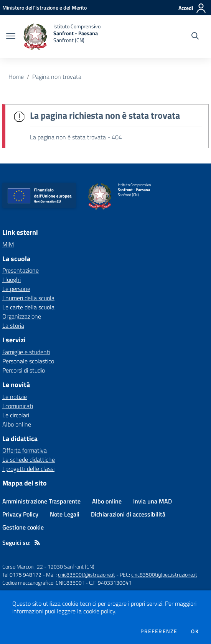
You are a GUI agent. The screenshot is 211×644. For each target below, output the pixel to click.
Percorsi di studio (24, 370)
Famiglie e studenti (26, 352)
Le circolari (16, 415)
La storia (13, 325)
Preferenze (159, 631)
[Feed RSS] (37, 543)
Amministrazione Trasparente (41, 501)
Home (16, 77)
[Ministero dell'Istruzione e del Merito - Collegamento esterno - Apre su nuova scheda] (45, 7)
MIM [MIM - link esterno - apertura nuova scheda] (8, 244)
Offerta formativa (25, 450)
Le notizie (15, 397)
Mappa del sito (25, 483)
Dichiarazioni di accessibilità (128, 514)
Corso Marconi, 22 (23, 566)
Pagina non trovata (57, 77)
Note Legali (65, 514)
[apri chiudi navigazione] (11, 37)
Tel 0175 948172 (22, 575)
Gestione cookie (23, 527)
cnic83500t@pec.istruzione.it (164, 575)
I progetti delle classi (28, 469)
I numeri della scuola (28, 298)
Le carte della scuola (28, 307)
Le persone (16, 289)
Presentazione (21, 270)
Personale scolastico (28, 361)
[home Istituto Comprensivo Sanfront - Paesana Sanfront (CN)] (62, 37)
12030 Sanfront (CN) (71, 566)
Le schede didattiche (29, 459)
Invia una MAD (152, 501)
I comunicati (18, 406)
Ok (195, 631)
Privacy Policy (20, 514)
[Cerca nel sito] (195, 37)
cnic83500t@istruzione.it (87, 575)
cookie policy (99, 611)
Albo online (17, 424)
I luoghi (12, 280)
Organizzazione (22, 316)
